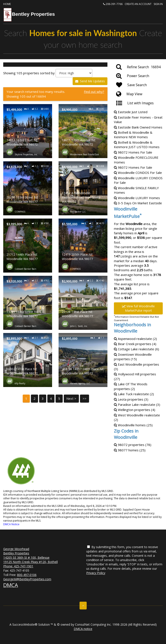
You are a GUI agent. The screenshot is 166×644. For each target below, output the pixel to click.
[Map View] (138, 94)
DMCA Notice (11, 524)
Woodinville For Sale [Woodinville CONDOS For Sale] (138, 173)
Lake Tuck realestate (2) (134, 394)
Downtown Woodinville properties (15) (133, 357)
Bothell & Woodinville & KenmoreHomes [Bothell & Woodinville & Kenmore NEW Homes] (133, 135)
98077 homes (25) (130, 450)
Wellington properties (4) (135, 410)
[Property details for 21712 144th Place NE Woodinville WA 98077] (28, 246)
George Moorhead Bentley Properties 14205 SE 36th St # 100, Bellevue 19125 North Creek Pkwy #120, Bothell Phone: (30, 558)
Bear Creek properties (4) (135, 344)
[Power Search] (138, 76)
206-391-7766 (113, 4)
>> (85, 398)
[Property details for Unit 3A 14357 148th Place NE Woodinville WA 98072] (83, 360)
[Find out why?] (55, 94)
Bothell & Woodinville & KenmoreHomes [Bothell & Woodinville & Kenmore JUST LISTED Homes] (137, 145)
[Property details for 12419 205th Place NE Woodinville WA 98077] (83, 246)
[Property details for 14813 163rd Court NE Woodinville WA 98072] (28, 131)
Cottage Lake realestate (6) (136, 349)
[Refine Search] (138, 67)
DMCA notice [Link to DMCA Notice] (83, 629)
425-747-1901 (24, 566)
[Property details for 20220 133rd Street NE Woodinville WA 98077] (28, 188)
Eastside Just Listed (131, 112)
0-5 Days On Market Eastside (138, 203)
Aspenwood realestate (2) (135, 339)
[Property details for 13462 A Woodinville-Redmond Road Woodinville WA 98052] (83, 188)
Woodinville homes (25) (133, 425)
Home (7, 4)
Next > (71, 398)
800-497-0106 (27, 575)
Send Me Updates (90, 81)
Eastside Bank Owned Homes (138, 127)
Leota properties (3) (131, 399)
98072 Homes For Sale (133, 152)
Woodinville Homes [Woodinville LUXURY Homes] (137, 198)
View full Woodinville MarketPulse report (138, 308)
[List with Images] (138, 103)
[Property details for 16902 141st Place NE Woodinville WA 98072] (28, 360)
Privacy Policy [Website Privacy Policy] (96, 573)
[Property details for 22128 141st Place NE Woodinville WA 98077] (83, 303)
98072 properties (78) (133, 445)
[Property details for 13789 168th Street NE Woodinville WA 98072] (28, 303)
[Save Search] (138, 85)
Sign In (158, 4)
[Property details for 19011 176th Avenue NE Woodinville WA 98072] (83, 131)
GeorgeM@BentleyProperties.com (27, 579)
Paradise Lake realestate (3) (137, 404)
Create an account (138, 4)
